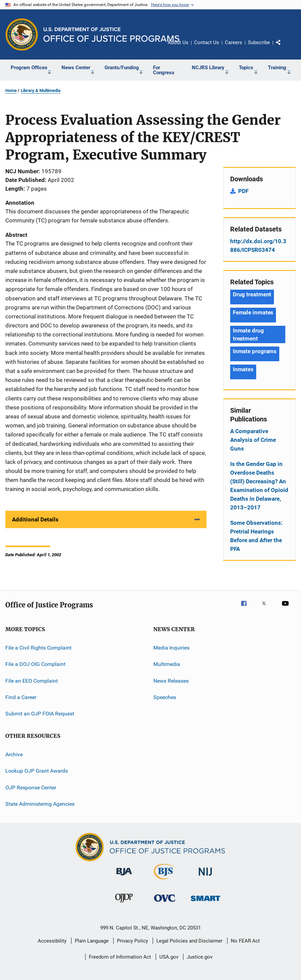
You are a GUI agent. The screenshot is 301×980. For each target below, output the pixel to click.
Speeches (165, 697)
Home (11, 90)
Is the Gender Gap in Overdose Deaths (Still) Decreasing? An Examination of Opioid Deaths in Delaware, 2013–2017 (259, 486)
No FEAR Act (245, 941)
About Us (178, 42)
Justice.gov (200, 957)
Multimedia (167, 664)
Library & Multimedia (41, 90)
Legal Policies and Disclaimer (189, 941)
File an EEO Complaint (32, 681)
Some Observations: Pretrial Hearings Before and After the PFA (256, 536)
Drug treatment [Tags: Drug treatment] (252, 294)
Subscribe (259, 42)
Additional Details (35, 519)
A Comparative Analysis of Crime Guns (253, 440)
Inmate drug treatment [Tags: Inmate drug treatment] (248, 334)
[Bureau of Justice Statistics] (165, 881)
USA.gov (169, 957)
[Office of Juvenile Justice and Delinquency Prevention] (124, 904)
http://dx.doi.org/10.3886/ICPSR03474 (258, 246)
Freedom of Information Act (120, 957)
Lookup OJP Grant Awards (37, 771)
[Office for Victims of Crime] (165, 903)
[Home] (111, 35)
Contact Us (207, 42)
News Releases (171, 681)
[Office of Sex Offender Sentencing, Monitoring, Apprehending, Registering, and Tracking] (205, 902)
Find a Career (21, 697)
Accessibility (52, 941)
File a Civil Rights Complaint (38, 648)
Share (284, 47)
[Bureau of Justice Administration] (124, 877)
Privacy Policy (132, 941)
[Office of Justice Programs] (22, 34)
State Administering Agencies (40, 804)
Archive (14, 754)
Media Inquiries (171, 648)
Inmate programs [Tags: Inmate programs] (255, 351)
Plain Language (92, 941)
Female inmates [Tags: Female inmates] (253, 312)
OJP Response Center (31, 787)
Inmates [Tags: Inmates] (243, 369)
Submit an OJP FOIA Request (40, 714)
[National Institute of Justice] (205, 877)
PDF (243, 191)
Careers (234, 42)
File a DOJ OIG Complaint (35, 664)
